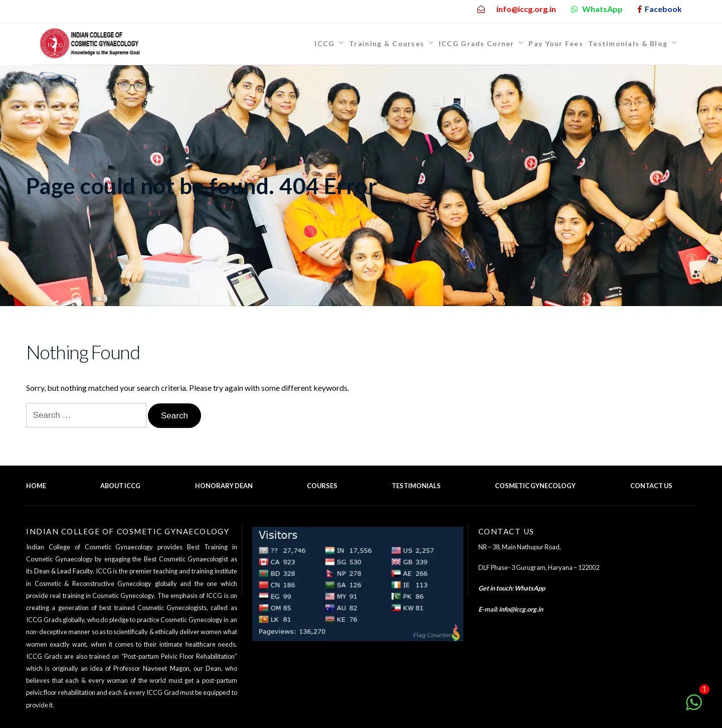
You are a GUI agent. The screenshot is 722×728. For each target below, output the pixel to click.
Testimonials (416, 486)
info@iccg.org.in (521, 609)
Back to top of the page (652, 498)
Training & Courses (387, 43)
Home (36, 486)
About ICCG (120, 486)
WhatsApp (530, 588)
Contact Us (651, 486)
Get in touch (495, 588)
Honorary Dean (224, 486)
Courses (322, 486)
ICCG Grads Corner (477, 43)
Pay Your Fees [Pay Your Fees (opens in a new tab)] (556, 43)
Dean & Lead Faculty (63, 571)
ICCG (324, 43)
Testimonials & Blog (628, 43)
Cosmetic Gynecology (535, 486)
